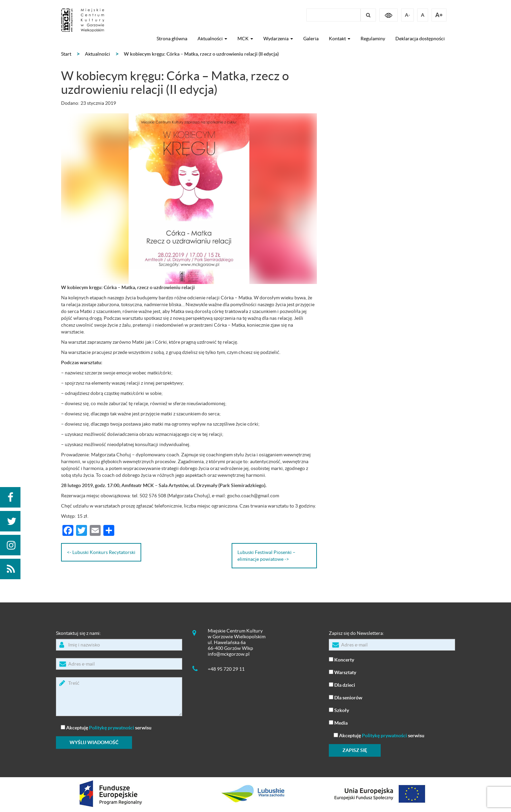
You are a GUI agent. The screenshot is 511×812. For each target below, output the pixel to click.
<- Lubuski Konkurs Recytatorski (101, 552)
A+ (439, 15)
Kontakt (340, 39)
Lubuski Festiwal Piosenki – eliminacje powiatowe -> (266, 556)
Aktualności (212, 39)
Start (66, 54)
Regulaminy (373, 39)
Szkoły (339, 710)
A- (407, 15)
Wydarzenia (278, 39)
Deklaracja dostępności (420, 39)
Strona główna (172, 39)
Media (338, 722)
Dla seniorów (346, 697)
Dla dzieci (342, 685)
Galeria (311, 39)
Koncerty (341, 659)
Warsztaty (342, 672)
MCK (245, 39)
